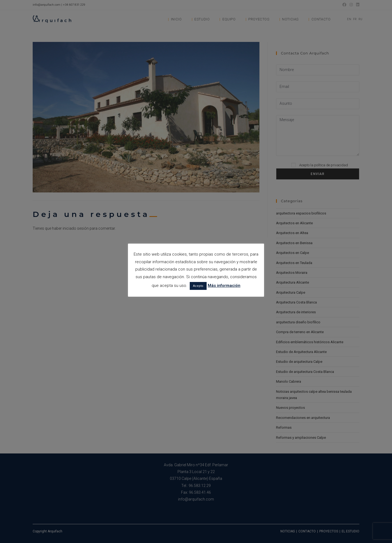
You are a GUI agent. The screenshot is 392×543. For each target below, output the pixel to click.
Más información (224, 286)
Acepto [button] (198, 286)
